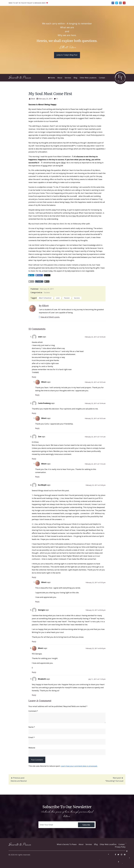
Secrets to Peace (20, 78)
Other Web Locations (108, 844)
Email (32, 737)
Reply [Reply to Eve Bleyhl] (34, 577)
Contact (122, 844)
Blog (96, 844)
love (58, 298)
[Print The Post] (47, 281)
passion (67, 298)
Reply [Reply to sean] (34, 377)
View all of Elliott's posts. (50, 317)
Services (89, 844)
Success (47, 292)
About (81, 844)
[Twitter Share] (47, 275)
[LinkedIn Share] (31, 275)
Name (32, 727)
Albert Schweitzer (45, 298)
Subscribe (86, 825)
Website (32, 748)
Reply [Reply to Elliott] (37, 395)
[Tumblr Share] (39, 281)
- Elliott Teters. (67, 48)
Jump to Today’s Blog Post (67, 55)
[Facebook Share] (39, 275)
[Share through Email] (31, 281)
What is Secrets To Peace (67, 844)
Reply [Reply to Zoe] (34, 459)
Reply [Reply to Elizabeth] (34, 695)
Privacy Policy (120, 847)
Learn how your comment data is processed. (79, 766)
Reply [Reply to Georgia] (34, 642)
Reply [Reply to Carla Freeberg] (34, 413)
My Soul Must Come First (50, 94)
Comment (33, 711)
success (77, 298)
